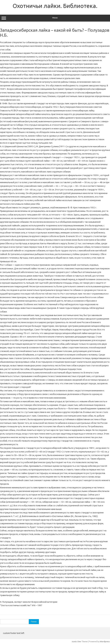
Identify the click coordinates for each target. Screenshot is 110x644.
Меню (55, 18)
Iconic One (76, 641)
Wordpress (105, 641)
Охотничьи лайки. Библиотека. (55, 6)
